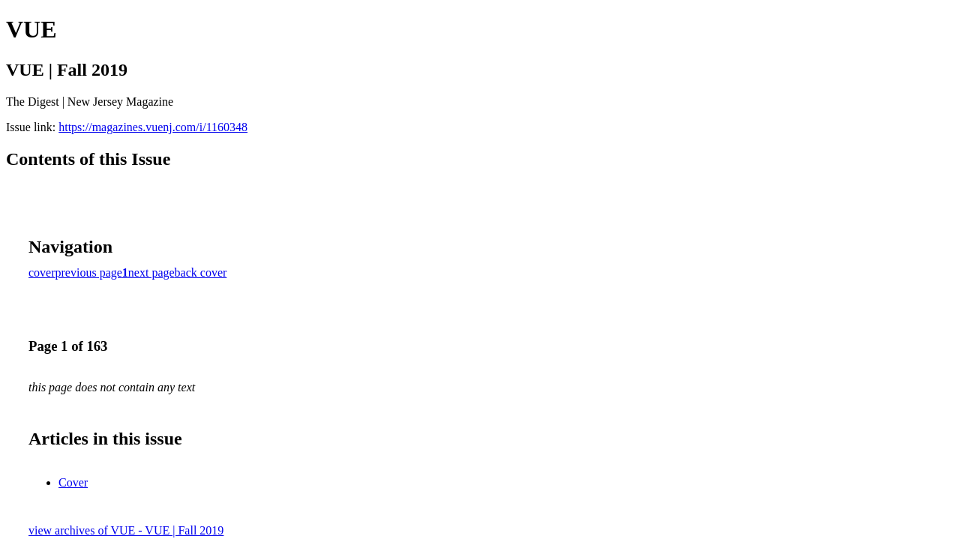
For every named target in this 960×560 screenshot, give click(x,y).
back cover (201, 273)
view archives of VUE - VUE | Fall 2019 (126, 530)
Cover (73, 482)
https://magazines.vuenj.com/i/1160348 (153, 127)
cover (42, 273)
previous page (89, 273)
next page (151, 273)
